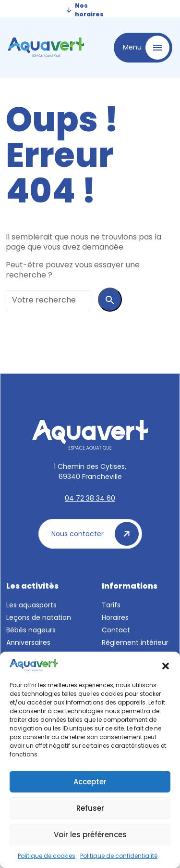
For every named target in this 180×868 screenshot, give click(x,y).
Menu (146, 48)
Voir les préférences (90, 835)
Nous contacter (95, 534)
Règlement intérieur (135, 642)
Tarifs (111, 605)
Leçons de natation (39, 617)
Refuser (90, 808)
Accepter (90, 782)
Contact (116, 630)
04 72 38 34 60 (90, 498)
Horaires (115, 617)
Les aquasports (31, 605)
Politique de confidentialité (119, 856)
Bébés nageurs (31, 630)
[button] (166, 665)
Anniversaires (28, 642)
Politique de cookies (47, 856)
